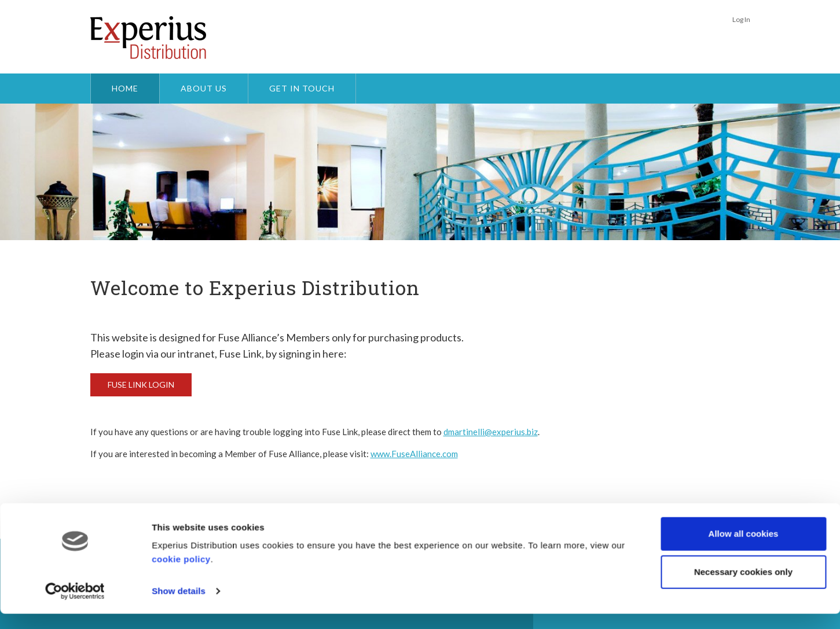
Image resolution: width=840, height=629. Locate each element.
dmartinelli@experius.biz (491, 432)
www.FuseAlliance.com (414, 454)
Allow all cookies (744, 549)
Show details (179, 606)
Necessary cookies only (743, 586)
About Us (204, 88)
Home (125, 88)
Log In (741, 19)
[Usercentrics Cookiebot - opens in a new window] (75, 606)
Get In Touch (302, 88)
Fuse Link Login (141, 385)
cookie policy (181, 574)
